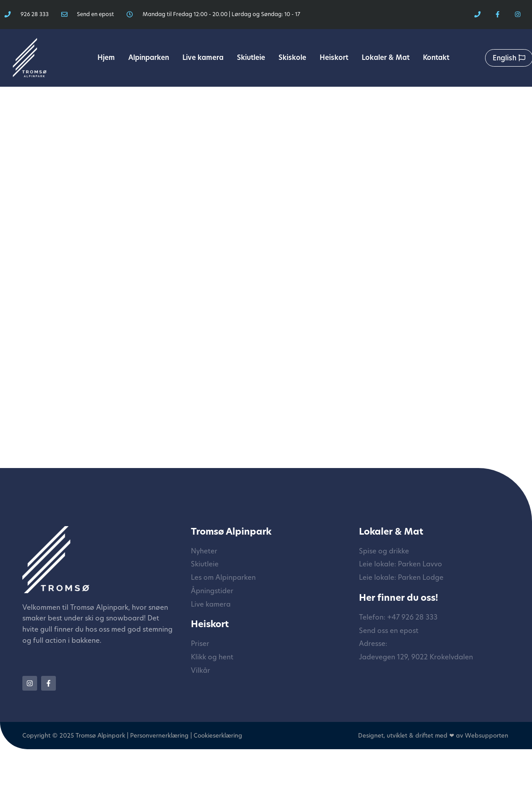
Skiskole (292, 57)
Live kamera (203, 57)
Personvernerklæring (159, 735)
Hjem (106, 57)
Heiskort (334, 57)
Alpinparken (149, 57)
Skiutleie (251, 57)
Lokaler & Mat (386, 57)
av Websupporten (482, 735)
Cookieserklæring (218, 735)
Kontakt (436, 57)
